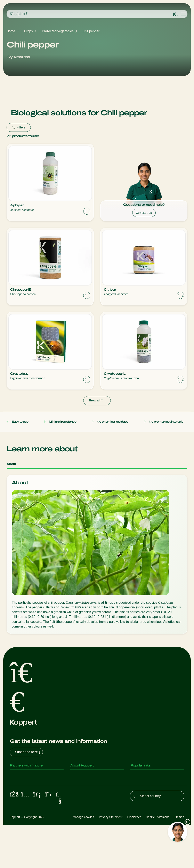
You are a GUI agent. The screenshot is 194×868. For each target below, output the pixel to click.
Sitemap (179, 860)
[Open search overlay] (175, 14)
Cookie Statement (157, 860)
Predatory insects (23, 784)
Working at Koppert (84, 792)
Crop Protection (21, 817)
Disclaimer (134, 860)
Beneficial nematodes (25, 800)
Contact (76, 800)
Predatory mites (22, 775)
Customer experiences (147, 775)
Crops (29, 31)
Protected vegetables (58, 31)
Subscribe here (28, 752)
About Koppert (81, 775)
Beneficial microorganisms (29, 808)
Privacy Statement (111, 860)
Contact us (144, 213)
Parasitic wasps (21, 792)
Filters (19, 127)
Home (11, 31)
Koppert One (140, 784)
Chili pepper (91, 31)
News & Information (84, 784)
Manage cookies (83, 860)
